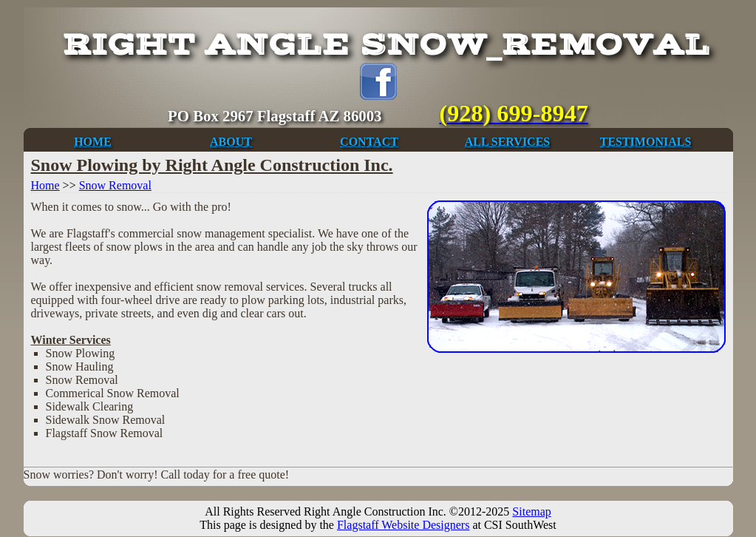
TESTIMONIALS (646, 142)
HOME (93, 142)
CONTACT (369, 142)
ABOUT (231, 142)
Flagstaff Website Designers (403, 525)
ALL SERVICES (507, 142)
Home (45, 185)
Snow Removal (115, 185)
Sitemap (531, 511)
